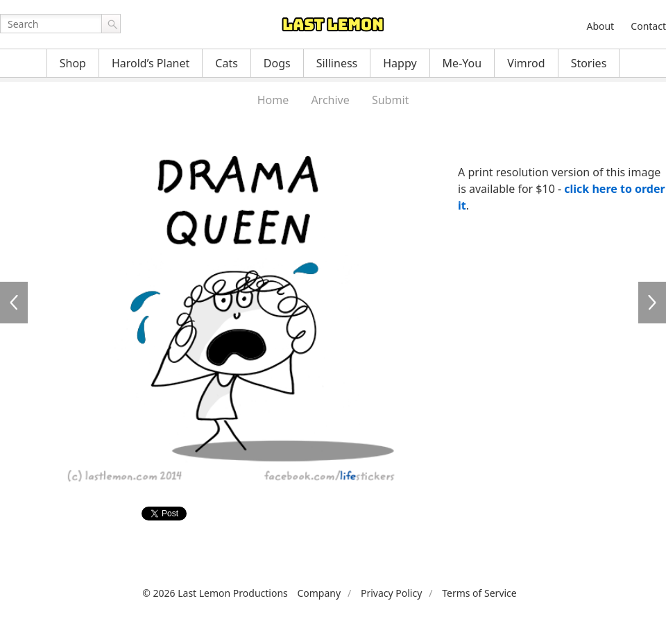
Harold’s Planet (151, 63)
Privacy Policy (391, 593)
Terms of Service (479, 593)
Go (111, 24)
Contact (648, 26)
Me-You (462, 63)
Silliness (337, 63)
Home (273, 100)
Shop (73, 63)
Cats (227, 63)
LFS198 (652, 303)
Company (319, 593)
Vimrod (526, 63)
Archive (330, 100)
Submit (390, 100)
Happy (400, 63)
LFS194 (14, 303)
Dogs (277, 63)
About (600, 26)
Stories (589, 63)
